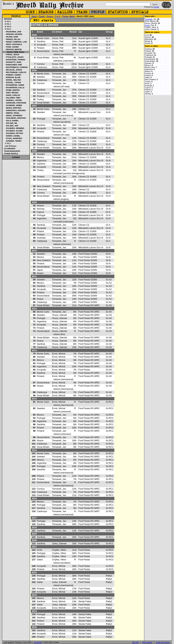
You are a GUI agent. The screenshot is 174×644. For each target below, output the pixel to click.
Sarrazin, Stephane (15, 103)
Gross (147, 25)
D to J (7, 24)
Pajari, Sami (10, 37)
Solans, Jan (10, 126)
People (16, 16)
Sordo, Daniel (12, 136)
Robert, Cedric (12, 75)
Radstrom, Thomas (14, 60)
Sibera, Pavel (11, 113)
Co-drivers (9, 149)
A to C (7, 22)
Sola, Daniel (11, 121)
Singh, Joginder (12, 116)
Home (34, 16)
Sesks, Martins (12, 108)
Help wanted (147, 642)
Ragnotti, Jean (12, 62)
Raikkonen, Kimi (12, 65)
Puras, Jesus (11, 55)
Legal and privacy (163, 642)
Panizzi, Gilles (12, 39)
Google (156, 7)
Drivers (7, 19)
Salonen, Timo (12, 98)
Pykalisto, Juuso (13, 57)
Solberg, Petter (13, 133)
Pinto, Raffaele (12, 44)
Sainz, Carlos (11, 95)
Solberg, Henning (14, 128)
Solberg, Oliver (13, 131)
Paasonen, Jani (12, 32)
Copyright (38, 642)
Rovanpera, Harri (14, 85)
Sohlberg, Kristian (14, 118)
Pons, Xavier (11, 47)
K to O (7, 27)
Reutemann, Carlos (15, 72)
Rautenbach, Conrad (15, 67)
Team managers (11, 151)
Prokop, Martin (12, 49)
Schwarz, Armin (12, 105)
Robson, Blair (12, 77)
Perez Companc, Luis (15, 42)
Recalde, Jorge (12, 70)
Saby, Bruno (11, 93)
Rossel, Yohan (12, 82)
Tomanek (149, 19)
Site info (136, 642)
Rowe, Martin (11, 90)
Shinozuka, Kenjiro (14, 110)
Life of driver (10, 146)
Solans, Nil (10, 123)
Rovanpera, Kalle (14, 88)
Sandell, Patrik (12, 100)
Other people (10, 154)
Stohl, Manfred (12, 138)
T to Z (7, 143)
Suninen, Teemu (12, 141)
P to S (7, 29)
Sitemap (16, 157)
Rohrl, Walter (12, 80)
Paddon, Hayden (12, 34)
